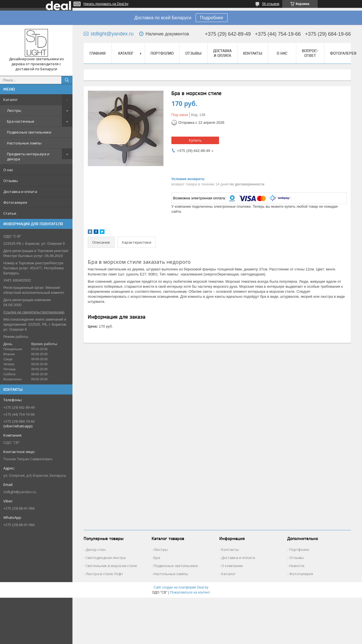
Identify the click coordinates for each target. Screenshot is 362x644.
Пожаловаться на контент (190, 592)
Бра (157, 558)
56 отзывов (271, 4)
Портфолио (162, 53)
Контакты (253, 53)
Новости (297, 566)
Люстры (14, 110)
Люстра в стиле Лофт (104, 574)
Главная (98, 53)
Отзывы (11, 181)
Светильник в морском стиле (111, 566)
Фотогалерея (15, 202)
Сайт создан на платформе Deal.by (181, 587)
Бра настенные (21, 121)
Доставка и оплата (20, 192)
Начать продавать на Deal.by (106, 4)
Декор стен (96, 549)
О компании (232, 566)
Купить (195, 140)
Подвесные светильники (29, 132)
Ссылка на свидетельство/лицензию (34, 312)
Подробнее (212, 18)
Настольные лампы (24, 143)
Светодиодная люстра (106, 558)
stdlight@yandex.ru (20, 492)
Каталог (10, 100)
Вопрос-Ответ (310, 53)
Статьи (10, 213)
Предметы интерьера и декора (28, 156)
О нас (8, 170)
